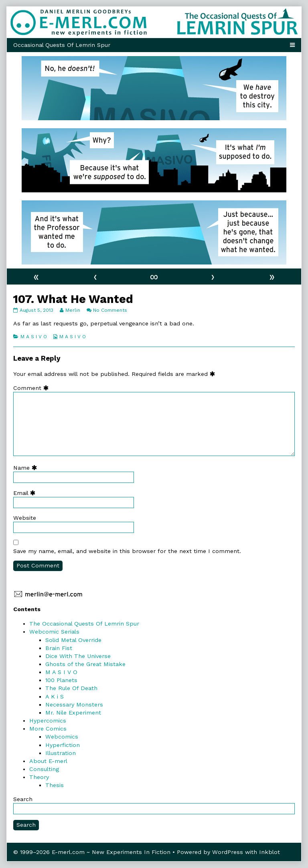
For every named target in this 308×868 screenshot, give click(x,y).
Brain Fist (59, 648)
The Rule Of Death (71, 688)
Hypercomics (48, 721)
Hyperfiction (63, 745)
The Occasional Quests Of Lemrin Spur (84, 624)
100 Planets (61, 680)
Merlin (73, 310)
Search (23, 799)
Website (25, 518)
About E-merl (48, 761)
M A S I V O (34, 337)
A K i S (55, 696)
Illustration (61, 753)
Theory (39, 777)
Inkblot (269, 852)
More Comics (48, 729)
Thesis (55, 785)
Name (27, 468)
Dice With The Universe (78, 656)
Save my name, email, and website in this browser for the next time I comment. (127, 551)
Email (26, 493)
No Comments (110, 310)
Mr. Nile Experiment (73, 713)
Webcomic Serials (54, 632)
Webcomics (62, 737)
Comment (33, 388)
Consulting (44, 769)
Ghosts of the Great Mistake (85, 664)
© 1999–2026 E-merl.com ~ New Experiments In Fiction (92, 852)
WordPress (228, 852)
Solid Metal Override (73, 640)
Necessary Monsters (74, 704)
